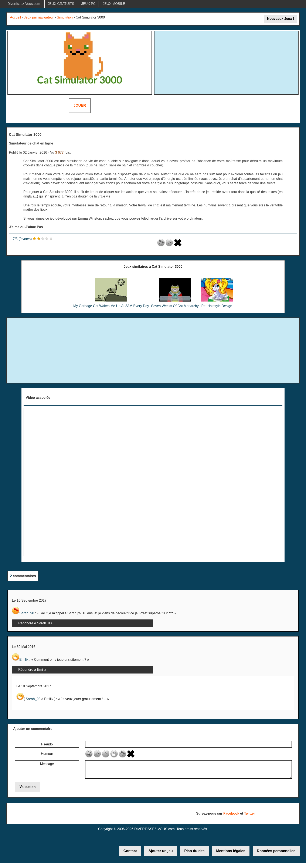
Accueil (16, 17)
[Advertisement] (226, 62)
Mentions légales (231, 851)
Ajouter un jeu (161, 851)
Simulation (65, 17)
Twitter (250, 813)
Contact (130, 851)
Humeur (47, 754)
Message (47, 764)
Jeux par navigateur (39, 17)
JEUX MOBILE (114, 4)
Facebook (231, 813)
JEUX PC (88, 4)
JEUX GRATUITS (61, 4)
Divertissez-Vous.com (24, 4)
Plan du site (194, 851)
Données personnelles (276, 851)
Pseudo (47, 744)
